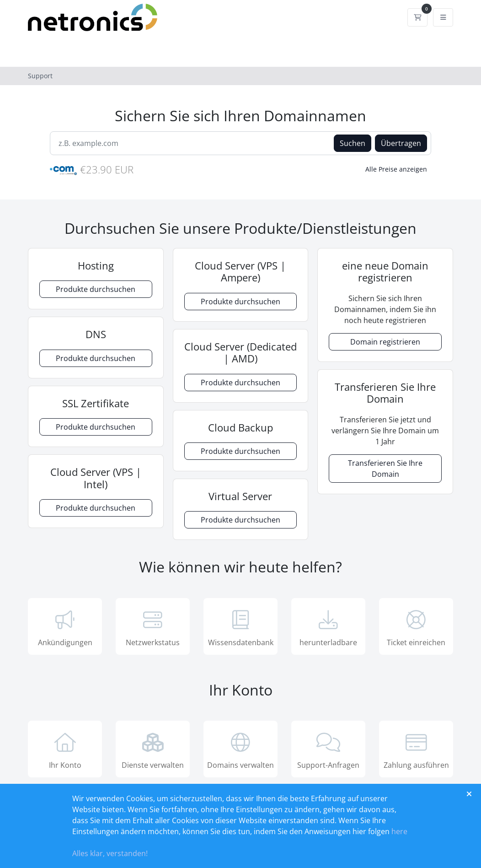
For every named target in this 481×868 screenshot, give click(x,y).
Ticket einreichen (416, 627)
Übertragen (401, 143)
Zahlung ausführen (416, 750)
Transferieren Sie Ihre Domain (385, 469)
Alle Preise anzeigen (396, 169)
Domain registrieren (385, 342)
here (399, 831)
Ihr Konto (65, 750)
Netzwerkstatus (153, 627)
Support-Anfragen (328, 750)
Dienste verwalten (153, 750)
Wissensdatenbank (240, 627)
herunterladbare (328, 627)
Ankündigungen (65, 627)
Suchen (353, 143)
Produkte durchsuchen (96, 289)
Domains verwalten (240, 750)
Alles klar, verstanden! (110, 853)
